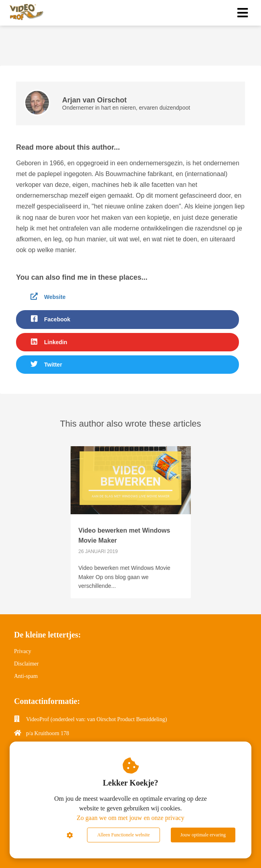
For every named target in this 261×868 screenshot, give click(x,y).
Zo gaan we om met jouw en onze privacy (130, 818)
